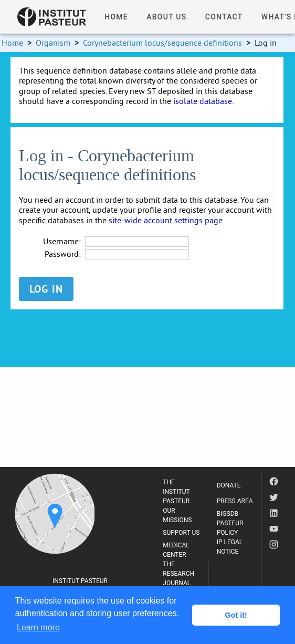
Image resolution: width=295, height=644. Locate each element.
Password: (63, 254)
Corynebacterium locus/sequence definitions (162, 43)
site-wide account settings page (166, 220)
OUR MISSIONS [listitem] (177, 515)
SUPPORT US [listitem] (181, 533)
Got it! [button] (236, 615)
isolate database (203, 101)
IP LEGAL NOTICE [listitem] (230, 547)
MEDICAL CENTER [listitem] (176, 550)
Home (12, 43)
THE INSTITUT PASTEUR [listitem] (176, 492)
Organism (53, 43)
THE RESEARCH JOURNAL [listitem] (178, 574)
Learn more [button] (38, 627)
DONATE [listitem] (229, 485)
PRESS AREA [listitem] (235, 501)
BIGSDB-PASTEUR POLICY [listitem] (230, 523)
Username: (62, 241)
